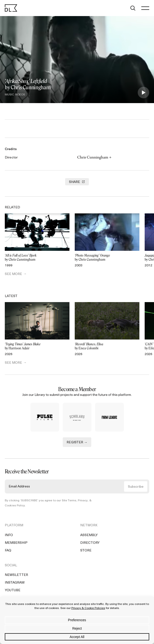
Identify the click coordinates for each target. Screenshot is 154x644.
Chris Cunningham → (94, 158)
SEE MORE (13, 274)
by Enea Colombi (107, 346)
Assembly (89, 535)
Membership (16, 543)
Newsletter (16, 575)
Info (9, 535)
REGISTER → (77, 442)
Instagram (15, 583)
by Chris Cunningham (37, 258)
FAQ (8, 551)
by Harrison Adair (37, 346)
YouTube (13, 590)
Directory (90, 543)
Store (86, 551)
